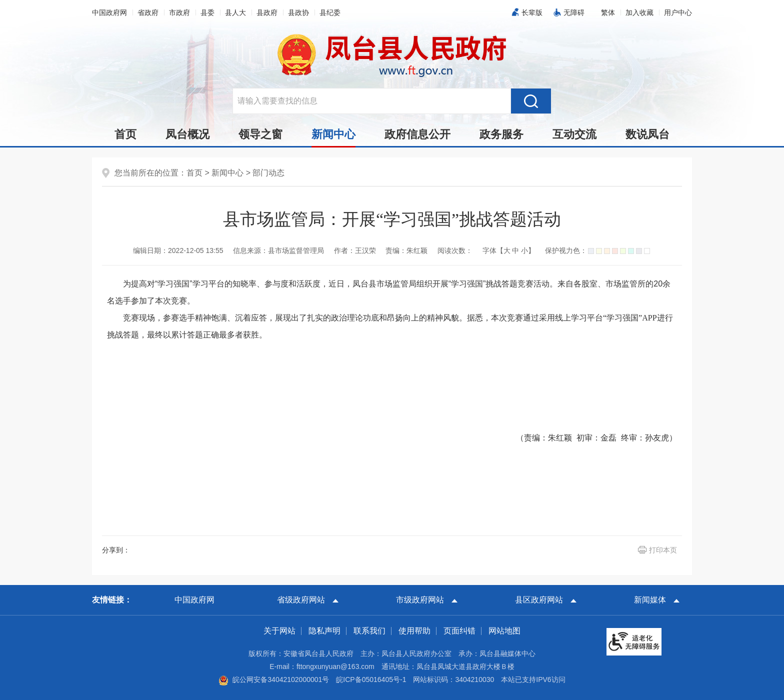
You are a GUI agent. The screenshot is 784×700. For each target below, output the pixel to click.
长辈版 (532, 12)
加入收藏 (639, 12)
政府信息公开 (417, 134)
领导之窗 (260, 134)
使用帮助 (414, 631)
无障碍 (574, 12)
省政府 (148, 12)
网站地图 (504, 631)
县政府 (267, 12)
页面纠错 (459, 631)
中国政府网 (109, 12)
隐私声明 (324, 631)
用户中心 (678, 12)
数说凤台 (647, 134)
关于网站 (279, 631)
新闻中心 (333, 137)
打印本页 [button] (663, 550)
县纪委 (330, 12)
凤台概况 (187, 134)
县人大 (235, 12)
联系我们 (369, 631)
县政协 (298, 12)
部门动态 (268, 173)
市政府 (179, 12)
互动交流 (574, 134)
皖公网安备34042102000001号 (274, 679)
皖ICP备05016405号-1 (371, 679)
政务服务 (501, 134)
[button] (608, 12)
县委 (207, 12)
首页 (125, 134)
